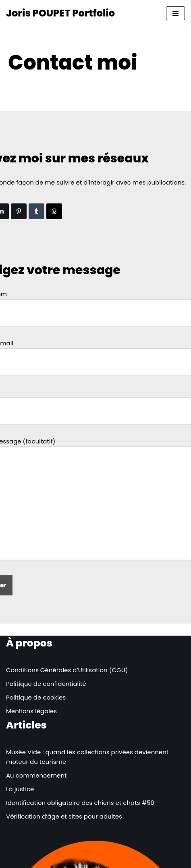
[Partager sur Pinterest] (19, 211)
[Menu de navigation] (175, 13)
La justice (20, 789)
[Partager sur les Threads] (54, 211)
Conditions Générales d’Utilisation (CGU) (67, 670)
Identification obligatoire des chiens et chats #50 (80, 803)
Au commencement (36, 775)
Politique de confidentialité (46, 684)
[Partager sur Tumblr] (36, 211)
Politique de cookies (36, 697)
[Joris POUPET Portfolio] (60, 13)
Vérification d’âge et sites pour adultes (64, 816)
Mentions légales (31, 711)
